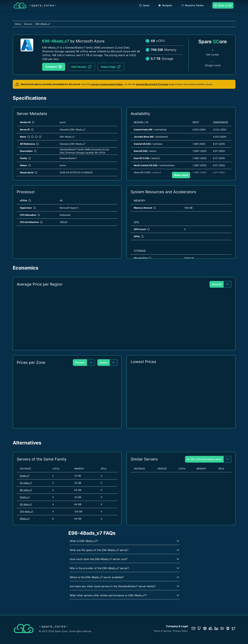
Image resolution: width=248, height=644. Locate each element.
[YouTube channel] (222, 628)
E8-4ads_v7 (26, 504)
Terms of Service (162, 631)
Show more (181, 175)
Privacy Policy (180, 631)
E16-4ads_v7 (27, 511)
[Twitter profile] (234, 628)
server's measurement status (107, 84)
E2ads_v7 (25, 476)
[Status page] (211, 628)
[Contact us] (193, 628)
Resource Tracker (192, 5)
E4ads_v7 (25, 497)
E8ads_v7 (25, 519)
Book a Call (223, 5)
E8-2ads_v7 (26, 490)
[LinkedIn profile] (216, 628)
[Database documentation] (205, 628)
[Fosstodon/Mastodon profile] (228, 628)
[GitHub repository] (199, 628)
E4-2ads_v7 (26, 483)
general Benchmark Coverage (152, 84)
